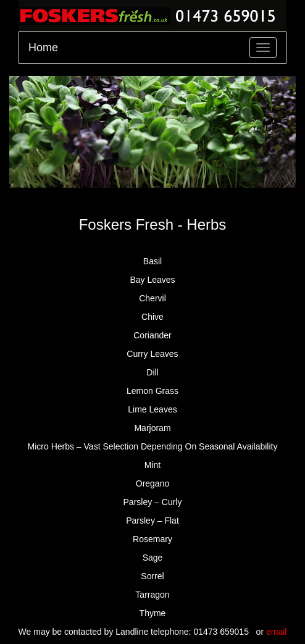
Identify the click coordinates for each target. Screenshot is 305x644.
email (276, 632)
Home (43, 48)
